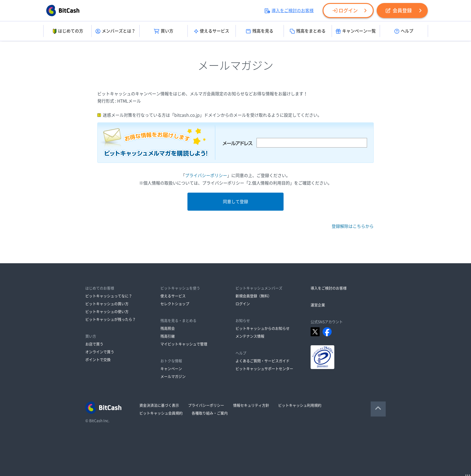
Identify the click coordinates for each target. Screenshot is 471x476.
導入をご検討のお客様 (289, 11)
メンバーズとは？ (115, 31)
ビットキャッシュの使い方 (107, 312)
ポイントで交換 (98, 360)
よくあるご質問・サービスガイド (263, 361)
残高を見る (260, 31)
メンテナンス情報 (250, 336)
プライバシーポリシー (206, 175)
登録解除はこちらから (353, 226)
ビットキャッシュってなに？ (109, 296)
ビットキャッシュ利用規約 (300, 405)
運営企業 (318, 305)
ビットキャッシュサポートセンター (264, 369)
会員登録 (399, 11)
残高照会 (168, 328)
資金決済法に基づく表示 (159, 405)
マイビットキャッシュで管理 (184, 344)
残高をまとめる (308, 31)
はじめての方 (67, 31)
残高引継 (168, 336)
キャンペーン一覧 (356, 31)
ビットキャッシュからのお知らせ (263, 328)
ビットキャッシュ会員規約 (161, 413)
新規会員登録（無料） (254, 296)
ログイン (345, 11)
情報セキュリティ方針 (251, 405)
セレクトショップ (175, 304)
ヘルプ (404, 31)
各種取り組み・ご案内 (210, 413)
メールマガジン (173, 377)
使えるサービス (212, 31)
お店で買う (94, 344)
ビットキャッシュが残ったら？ (111, 319)
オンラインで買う (100, 352)
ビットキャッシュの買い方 (107, 304)
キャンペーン (171, 369)
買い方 (164, 31)
